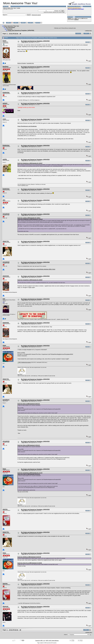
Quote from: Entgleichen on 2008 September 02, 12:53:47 (30, 163)
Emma (4, 41)
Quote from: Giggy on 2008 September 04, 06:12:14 (29, 404)
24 (17, 34)
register (19, 8)
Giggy (4, 345)
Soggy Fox (6, 241)
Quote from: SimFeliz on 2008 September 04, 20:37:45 (29, 557)
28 (20, 34)
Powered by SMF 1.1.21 (40, 641)
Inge (4, 299)
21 (12, 34)
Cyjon (4, 119)
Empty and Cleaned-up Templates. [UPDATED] (21, 30)
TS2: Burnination (10, 28)
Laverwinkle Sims (30, 63)
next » (91, 31)
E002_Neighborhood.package (24, 362)
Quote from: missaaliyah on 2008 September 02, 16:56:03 (30, 280)
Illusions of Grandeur (22, 63)
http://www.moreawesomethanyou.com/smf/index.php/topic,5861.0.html (36, 269)
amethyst (76, 20)
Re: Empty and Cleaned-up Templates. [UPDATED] (35, 41)
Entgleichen (6, 92)
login (15, 8)
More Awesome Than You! (12, 26)
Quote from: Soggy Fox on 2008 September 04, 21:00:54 (30, 563)
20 (10, 34)
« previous (87, 31)
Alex (4, 200)
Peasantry (9, 29)
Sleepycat (5, 606)
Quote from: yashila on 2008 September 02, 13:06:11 (29, 218)
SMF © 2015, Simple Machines (52, 641)
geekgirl (5, 103)
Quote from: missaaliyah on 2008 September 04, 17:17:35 (30, 473)
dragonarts (6, 276)
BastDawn (6, 66)
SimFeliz (5, 509)
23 (16, 34)
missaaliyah (6, 214)
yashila (5, 159)
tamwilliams (6, 400)
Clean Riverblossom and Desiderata (27, 126)
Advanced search (36, 15)
